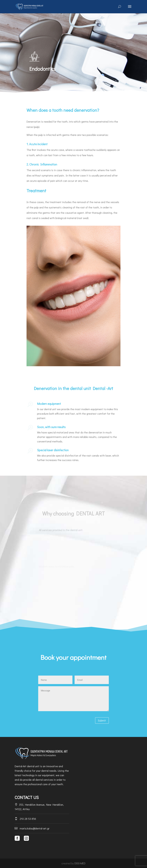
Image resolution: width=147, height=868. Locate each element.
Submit (102, 720)
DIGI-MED (80, 863)
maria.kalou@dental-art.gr (32, 828)
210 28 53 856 (25, 819)
